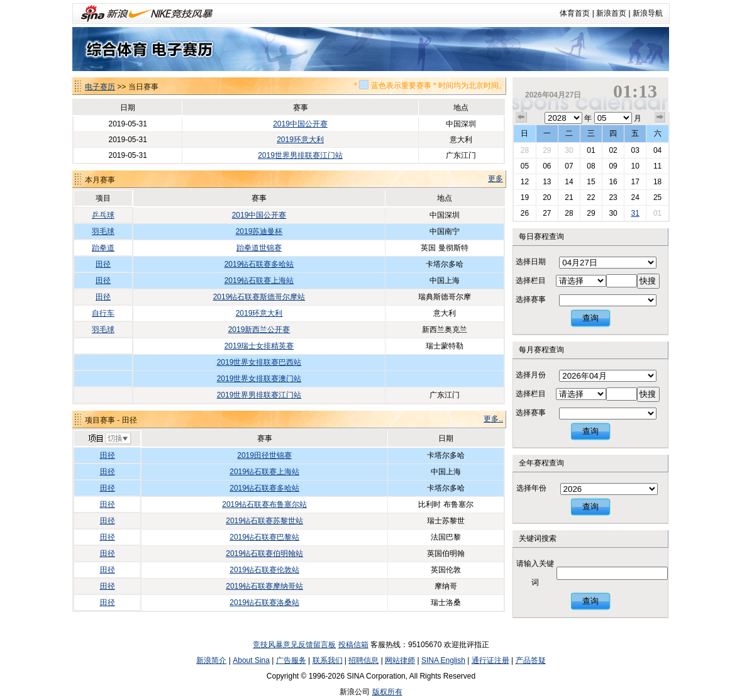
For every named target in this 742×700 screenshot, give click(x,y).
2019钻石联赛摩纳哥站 (264, 586)
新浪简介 (211, 660)
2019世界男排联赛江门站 (300, 155)
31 (635, 213)
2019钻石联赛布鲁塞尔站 (264, 504)
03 (635, 150)
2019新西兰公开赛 (259, 330)
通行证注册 (490, 660)
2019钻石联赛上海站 (259, 281)
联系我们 (328, 660)
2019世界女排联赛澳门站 (259, 379)
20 (547, 197)
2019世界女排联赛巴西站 (259, 362)
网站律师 (400, 660)
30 (569, 150)
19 (525, 197)
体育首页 (575, 13)
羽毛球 (103, 231)
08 (591, 166)
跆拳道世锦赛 (259, 248)
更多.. (493, 419)
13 (547, 182)
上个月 (521, 118)
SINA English (443, 660)
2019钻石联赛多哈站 (259, 264)
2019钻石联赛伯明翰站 (264, 553)
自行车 (103, 313)
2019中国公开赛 (300, 124)
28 (525, 150)
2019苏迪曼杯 (259, 231)
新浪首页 (611, 13)
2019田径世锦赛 (264, 455)
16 (613, 182)
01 (591, 150)
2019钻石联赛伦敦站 (264, 570)
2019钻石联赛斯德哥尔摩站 (259, 297)
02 (613, 150)
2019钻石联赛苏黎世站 (264, 521)
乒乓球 (103, 215)
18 (657, 182)
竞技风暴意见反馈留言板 (294, 645)
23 (613, 197)
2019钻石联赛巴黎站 (264, 537)
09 (613, 166)
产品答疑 (531, 660)
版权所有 (387, 692)
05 (525, 166)
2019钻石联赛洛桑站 (264, 603)
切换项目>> (109, 439)
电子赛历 (100, 87)
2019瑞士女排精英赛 (259, 346)
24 (635, 197)
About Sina (251, 660)
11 (657, 166)
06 (547, 166)
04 (657, 150)
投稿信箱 (353, 645)
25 (657, 197)
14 (569, 182)
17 (635, 182)
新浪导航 (648, 13)
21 (569, 197)
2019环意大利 (300, 140)
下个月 (660, 118)
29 (547, 150)
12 (525, 182)
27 (547, 213)
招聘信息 (363, 660)
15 (591, 182)
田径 (103, 264)
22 (591, 197)
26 (525, 213)
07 (569, 166)
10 (635, 166)
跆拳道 (103, 248)
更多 (496, 179)
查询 (590, 318)
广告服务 (291, 660)
